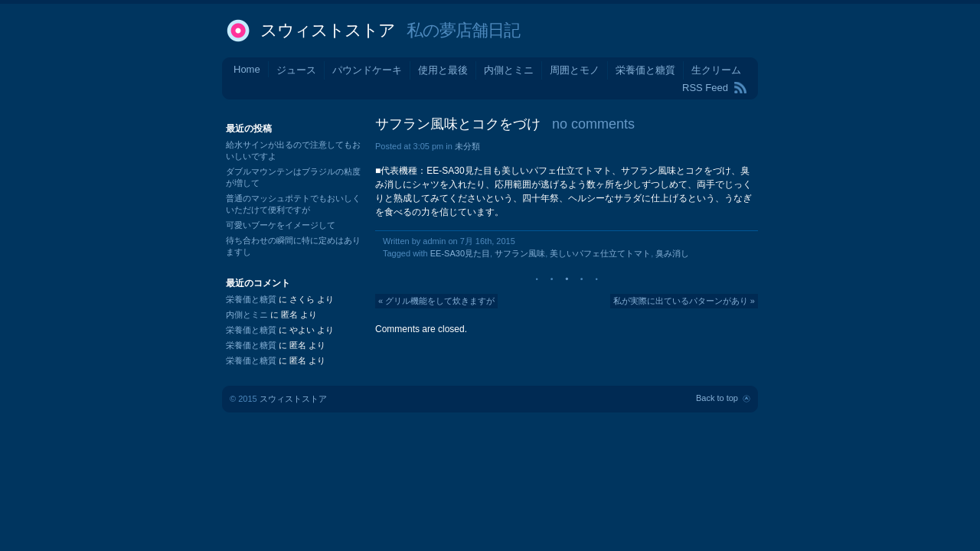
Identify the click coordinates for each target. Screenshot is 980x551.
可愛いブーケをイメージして (281, 225)
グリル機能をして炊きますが (440, 301)
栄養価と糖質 (645, 70)
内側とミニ (509, 70)
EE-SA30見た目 (460, 253)
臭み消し (672, 253)
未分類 (467, 146)
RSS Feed (705, 88)
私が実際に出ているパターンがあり (681, 301)
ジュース (296, 70)
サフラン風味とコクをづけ (458, 124)
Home (247, 69)
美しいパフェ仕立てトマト (600, 253)
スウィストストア (328, 30)
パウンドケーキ (367, 70)
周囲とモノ (575, 70)
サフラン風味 (520, 253)
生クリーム (716, 70)
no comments (593, 124)
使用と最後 (443, 70)
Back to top (717, 398)
